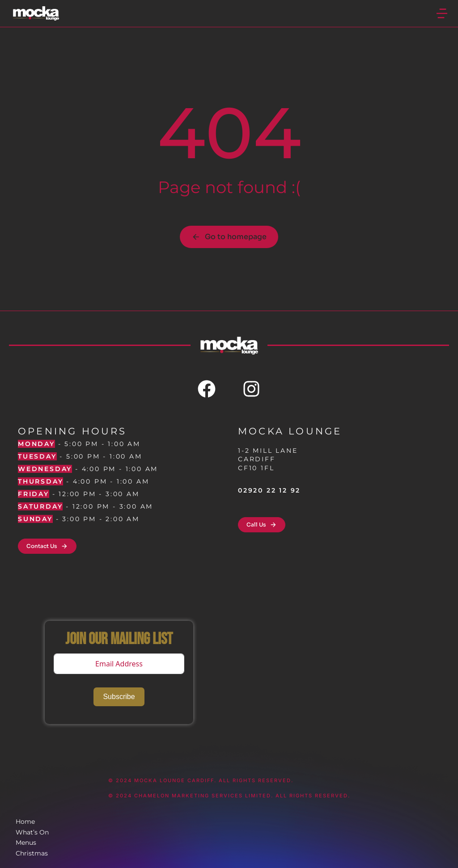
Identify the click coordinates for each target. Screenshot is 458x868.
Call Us (262, 525)
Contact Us (47, 546)
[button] (442, 13)
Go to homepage (229, 237)
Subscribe (119, 697)
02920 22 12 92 (269, 490)
